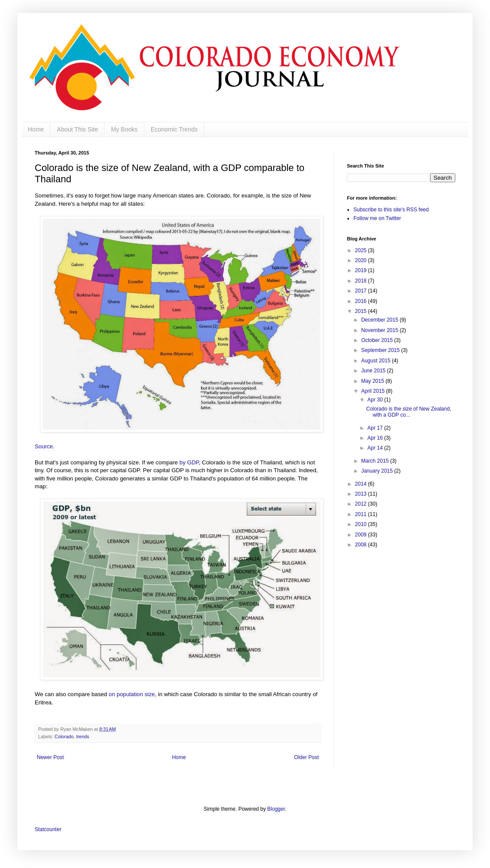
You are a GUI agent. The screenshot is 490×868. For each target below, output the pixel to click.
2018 (362, 281)
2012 (362, 504)
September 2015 (381, 350)
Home (36, 129)
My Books (124, 129)
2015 (362, 311)
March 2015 (376, 461)
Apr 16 (376, 438)
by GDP (189, 462)
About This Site (77, 129)
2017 (362, 291)
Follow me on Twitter (377, 218)
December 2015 (381, 320)
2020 (362, 260)
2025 (362, 250)
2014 (362, 484)
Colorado (64, 736)
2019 (362, 270)
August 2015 (377, 361)
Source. (45, 446)
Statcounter (48, 829)
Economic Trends (174, 129)
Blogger (276, 809)
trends (83, 736)
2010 (362, 524)
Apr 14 (376, 448)
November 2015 (381, 330)
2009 (362, 535)
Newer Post (50, 757)
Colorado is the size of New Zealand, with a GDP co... (408, 412)
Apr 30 (376, 400)
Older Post (306, 757)
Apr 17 (376, 428)
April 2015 (374, 391)
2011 (362, 514)
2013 (362, 494)
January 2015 (378, 471)
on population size (132, 694)
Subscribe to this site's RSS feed (391, 210)
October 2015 (378, 340)
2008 (362, 545)
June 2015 (374, 371)
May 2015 (373, 381)
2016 (362, 301)
